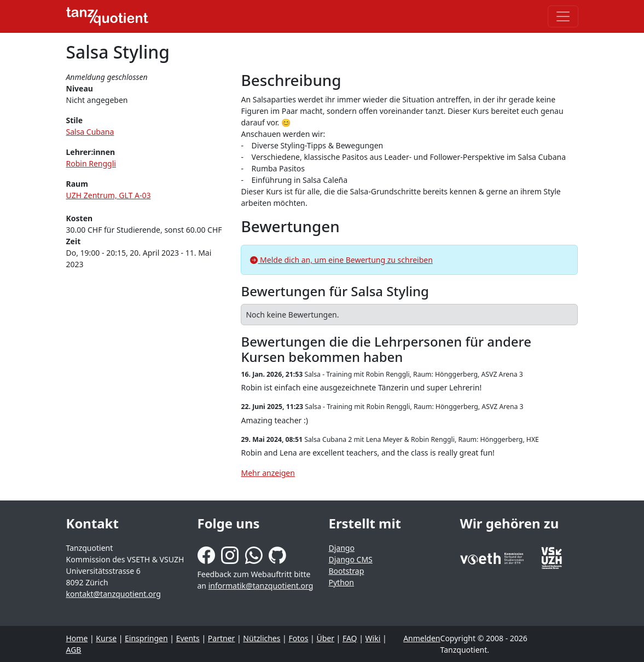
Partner (222, 638)
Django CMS (351, 559)
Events (188, 638)
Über (325, 638)
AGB (74, 650)
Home (77, 638)
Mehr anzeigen (268, 473)
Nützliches (262, 638)
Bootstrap (347, 571)
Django (342, 548)
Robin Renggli (91, 163)
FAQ (350, 638)
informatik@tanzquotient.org (261, 586)
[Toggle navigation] (563, 16)
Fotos (298, 638)
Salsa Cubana (90, 132)
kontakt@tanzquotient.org (114, 594)
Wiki (373, 638)
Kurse (106, 638)
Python (341, 582)
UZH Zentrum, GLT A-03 (109, 195)
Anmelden (422, 638)
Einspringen (146, 638)
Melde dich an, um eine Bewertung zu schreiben (341, 260)
